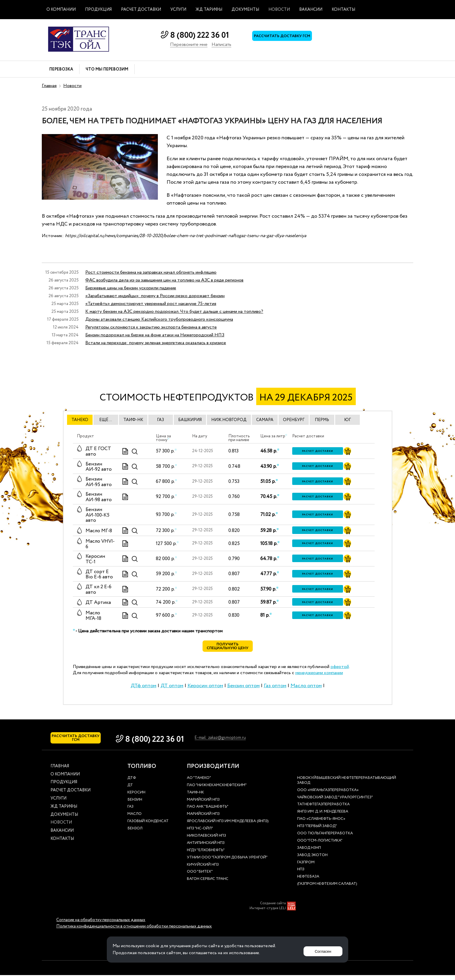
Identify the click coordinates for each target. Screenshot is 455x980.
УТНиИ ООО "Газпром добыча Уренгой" (227, 863)
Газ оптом (275, 688)
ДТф (132, 783)
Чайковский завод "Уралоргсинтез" (335, 803)
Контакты (343, 10)
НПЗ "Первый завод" (317, 831)
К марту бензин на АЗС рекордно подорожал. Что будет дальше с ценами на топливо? (174, 312)
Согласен (321, 949)
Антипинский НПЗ (206, 848)
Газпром (306, 868)
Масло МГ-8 (99, 531)
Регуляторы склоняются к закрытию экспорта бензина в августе (151, 327)
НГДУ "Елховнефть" (206, 855)
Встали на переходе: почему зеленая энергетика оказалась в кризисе (156, 343)
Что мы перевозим (107, 70)
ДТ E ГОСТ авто (98, 452)
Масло (134, 819)
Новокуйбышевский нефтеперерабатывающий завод (347, 786)
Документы (245, 10)
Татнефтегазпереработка (323, 810)
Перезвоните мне (189, 45)
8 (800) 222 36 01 (199, 35)
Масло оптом (306, 688)
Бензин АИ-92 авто (99, 467)
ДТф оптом (143, 688)
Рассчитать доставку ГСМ (288, 38)
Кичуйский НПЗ (203, 870)
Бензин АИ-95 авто (99, 482)
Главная (49, 86)
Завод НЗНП (309, 853)
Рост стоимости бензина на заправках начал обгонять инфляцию (151, 272)
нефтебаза (308, 882)
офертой (340, 669)
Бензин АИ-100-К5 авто (98, 515)
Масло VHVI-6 (100, 544)
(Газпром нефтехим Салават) (327, 889)
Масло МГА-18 (93, 616)
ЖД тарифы (209, 10)
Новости (279, 10)
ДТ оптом (172, 688)
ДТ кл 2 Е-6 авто (99, 590)
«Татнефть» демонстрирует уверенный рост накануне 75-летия (151, 304)
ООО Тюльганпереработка (325, 839)
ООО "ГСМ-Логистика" (320, 846)
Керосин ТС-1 (95, 559)
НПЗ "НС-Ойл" (200, 834)
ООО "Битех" (200, 877)
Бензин (135, 805)
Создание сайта (273, 908)
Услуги (178, 10)
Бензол (135, 834)
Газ (130, 812)
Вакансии (311, 10)
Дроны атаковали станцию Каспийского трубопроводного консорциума (159, 319)
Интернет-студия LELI (268, 913)
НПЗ (301, 875)
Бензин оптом (243, 688)
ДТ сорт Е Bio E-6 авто (99, 574)
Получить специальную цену (228, 648)
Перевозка (61, 70)
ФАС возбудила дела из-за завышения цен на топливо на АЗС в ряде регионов (164, 280)
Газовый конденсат (148, 827)
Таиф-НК (195, 798)
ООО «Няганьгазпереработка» (328, 795)
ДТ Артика (98, 603)
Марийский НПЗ (203, 805)
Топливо (142, 771)
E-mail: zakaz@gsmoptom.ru (248, 741)
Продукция (98, 10)
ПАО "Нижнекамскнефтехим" (217, 790)
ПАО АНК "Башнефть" (208, 812)
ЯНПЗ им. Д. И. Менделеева (323, 817)
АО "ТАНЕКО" (199, 783)
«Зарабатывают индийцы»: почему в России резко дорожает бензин (155, 296)
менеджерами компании (319, 675)
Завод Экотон (312, 860)
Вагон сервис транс (208, 884)
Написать (221, 45)
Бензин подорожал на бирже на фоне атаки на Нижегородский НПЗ (155, 335)
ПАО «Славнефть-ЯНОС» (321, 824)
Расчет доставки (141, 10)
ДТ (130, 790)
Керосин (136, 798)
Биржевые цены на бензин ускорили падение (131, 288)
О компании (61, 10)
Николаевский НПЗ (206, 841)
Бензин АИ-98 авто (99, 497)
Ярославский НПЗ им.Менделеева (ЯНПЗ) (228, 827)
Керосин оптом (205, 688)
